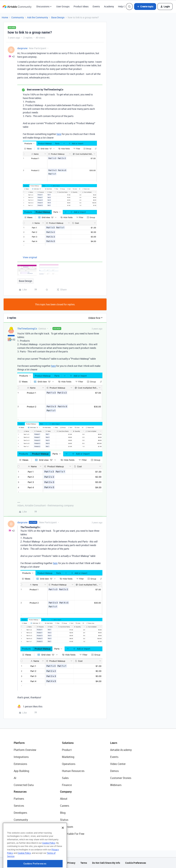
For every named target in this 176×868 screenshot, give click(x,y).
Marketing (68, 757)
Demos (114, 771)
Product (67, 750)
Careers (65, 806)
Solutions (68, 743)
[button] (145, 7)
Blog (63, 813)
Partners (19, 799)
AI (15, 778)
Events (96, 6)
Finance (67, 785)
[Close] (63, 840)
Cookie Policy (49, 855)
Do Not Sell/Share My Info (106, 863)
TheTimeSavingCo (27, 329)
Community (18, 17)
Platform (19, 743)
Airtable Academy (121, 750)
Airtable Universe (24, 834)
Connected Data (24, 785)
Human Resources (73, 771)
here (59, 134)
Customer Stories (121, 778)
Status (64, 820)
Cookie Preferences (136, 863)
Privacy (71, 863)
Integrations (21, 757)
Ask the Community (38, 17)
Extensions (20, 764)
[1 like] (30, 706)
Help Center (124, 6)
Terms (84, 863)
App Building (21, 771)
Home (5, 17)
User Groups (63, 6)
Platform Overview (25, 750)
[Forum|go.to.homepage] (17, 7)
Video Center (118, 764)
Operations (69, 764)
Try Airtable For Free (72, 834)
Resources (20, 792)
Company (66, 792)
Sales (65, 778)
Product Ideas (81, 6)
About (64, 799)
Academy (109, 6)
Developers (20, 813)
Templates (20, 827)
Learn (114, 743)
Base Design (58, 17)
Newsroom (67, 827)
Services (19, 806)
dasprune (22, 48)
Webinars (116, 785)
